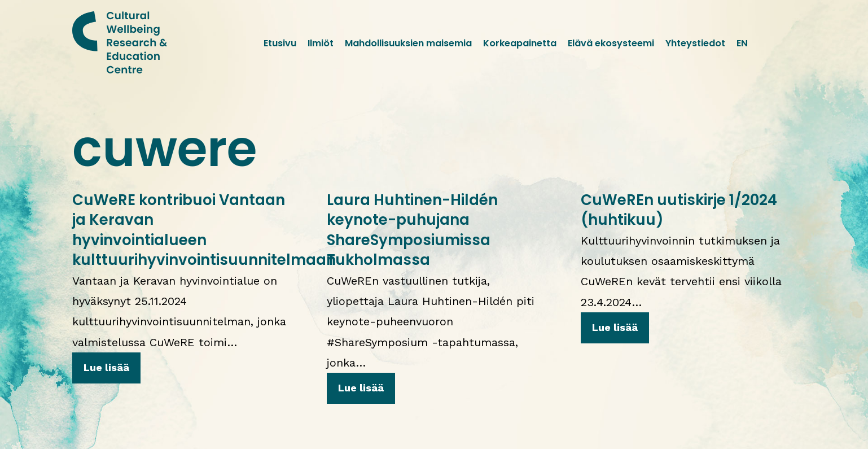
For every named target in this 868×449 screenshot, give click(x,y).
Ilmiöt (321, 43)
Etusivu (280, 43)
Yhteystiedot (695, 43)
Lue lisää (106, 367)
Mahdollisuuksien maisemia (408, 43)
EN (742, 43)
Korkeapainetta (520, 43)
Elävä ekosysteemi (611, 43)
